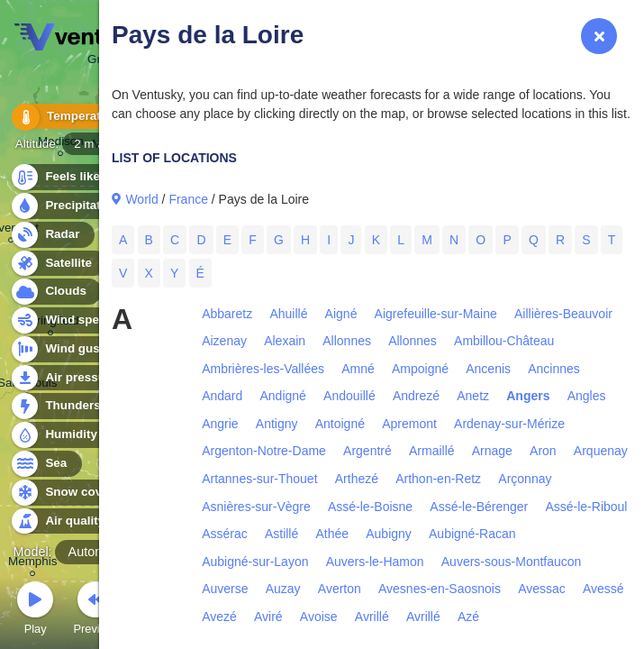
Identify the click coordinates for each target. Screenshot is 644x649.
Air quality (64, 521)
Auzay (283, 589)
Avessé (603, 589)
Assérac (225, 534)
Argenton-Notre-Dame (264, 451)
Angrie (220, 424)
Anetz (473, 396)
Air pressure (71, 378)
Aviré (268, 617)
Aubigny (389, 534)
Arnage (492, 451)
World (141, 199)
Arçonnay (525, 479)
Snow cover (69, 493)
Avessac (542, 589)
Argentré (367, 451)
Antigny (277, 424)
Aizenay (224, 341)
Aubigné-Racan (472, 534)
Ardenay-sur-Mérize (509, 424)
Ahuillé (288, 314)
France (188, 199)
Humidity (61, 435)
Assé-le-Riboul (586, 507)
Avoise (319, 617)
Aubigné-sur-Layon (255, 562)
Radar (52, 235)
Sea (45, 464)
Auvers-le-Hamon (375, 562)
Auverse (225, 589)
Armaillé (432, 451)
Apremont (409, 424)
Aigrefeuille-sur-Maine (436, 314)
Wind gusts (68, 349)
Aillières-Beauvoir (563, 314)
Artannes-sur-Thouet (259, 479)
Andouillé (349, 396)
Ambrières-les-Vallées (263, 369)
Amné (358, 369)
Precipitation (72, 206)
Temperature (71, 117)
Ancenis (488, 369)
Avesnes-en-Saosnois (440, 589)
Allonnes (347, 341)
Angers (528, 396)
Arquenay (601, 451)
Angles (587, 396)
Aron (543, 451)
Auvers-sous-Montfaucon (512, 562)
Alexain (285, 341)
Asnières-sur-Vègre (256, 507)
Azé (468, 617)
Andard (222, 396)
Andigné (283, 396)
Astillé (281, 534)
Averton (340, 589)
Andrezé (416, 396)
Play (35, 611)
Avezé (219, 617)
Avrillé (372, 617)
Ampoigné (420, 369)
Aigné (341, 314)
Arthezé (357, 479)
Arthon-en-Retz (438, 479)
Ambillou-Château (504, 341)
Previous (95, 611)
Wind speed (69, 320)
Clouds (55, 292)
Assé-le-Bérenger (479, 507)
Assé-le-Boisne (370, 507)
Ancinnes (554, 369)
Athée (332, 534)
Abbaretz (227, 314)
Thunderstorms (79, 406)
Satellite (58, 264)
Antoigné (340, 424)
